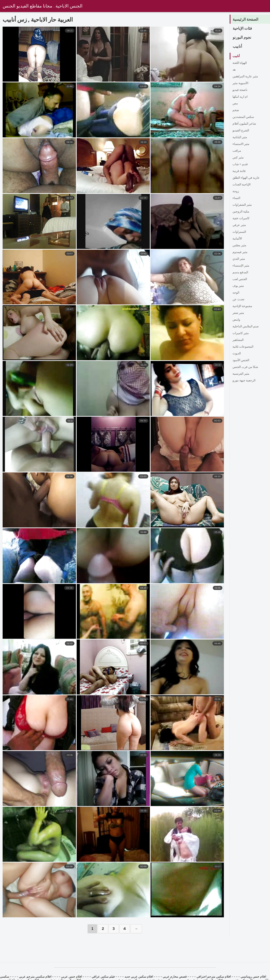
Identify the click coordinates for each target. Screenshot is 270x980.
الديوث (237, 354)
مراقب (237, 151)
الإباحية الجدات (241, 185)
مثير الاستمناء (241, 144)
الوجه (236, 293)
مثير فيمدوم (240, 252)
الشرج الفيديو (241, 131)
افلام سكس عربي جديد (139, 977)
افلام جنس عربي (72, 977)
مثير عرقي (239, 225)
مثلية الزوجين (241, 212)
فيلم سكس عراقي (103, 977)
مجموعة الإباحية (242, 306)
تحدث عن (238, 300)
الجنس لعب (240, 279)
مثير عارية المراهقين (245, 77)
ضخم (236, 110)
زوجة (236, 191)
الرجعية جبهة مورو (244, 381)
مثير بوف (238, 286)
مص (235, 104)
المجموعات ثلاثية (243, 347)
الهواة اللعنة (240, 63)
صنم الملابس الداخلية (246, 327)
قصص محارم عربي (175, 977)
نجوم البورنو (243, 38)
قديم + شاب (240, 164)
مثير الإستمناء (241, 266)
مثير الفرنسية (241, 374)
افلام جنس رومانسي (253, 977)
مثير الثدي (239, 259)
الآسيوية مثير (240, 83)
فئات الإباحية (244, 29)
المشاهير (238, 340)
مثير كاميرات (241, 333)
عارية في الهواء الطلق (246, 178)
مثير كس (238, 158)
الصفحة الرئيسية (247, 20)
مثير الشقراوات (242, 205)
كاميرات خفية (241, 218)
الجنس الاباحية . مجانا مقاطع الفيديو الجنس (45, 6)
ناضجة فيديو (240, 90)
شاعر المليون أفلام (244, 124)
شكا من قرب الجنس (245, 367)
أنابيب (238, 47)
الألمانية (237, 239)
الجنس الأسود (241, 360)
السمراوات (239, 232)
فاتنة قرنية (239, 171)
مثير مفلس (239, 246)
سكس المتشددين (243, 117)
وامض (236, 320)
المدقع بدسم (240, 273)
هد (234, 70)
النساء (236, 198)
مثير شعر (238, 313)
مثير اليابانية (240, 137)
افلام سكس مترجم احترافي (213, 977)
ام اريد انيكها (240, 97)
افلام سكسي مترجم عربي (35, 977)
